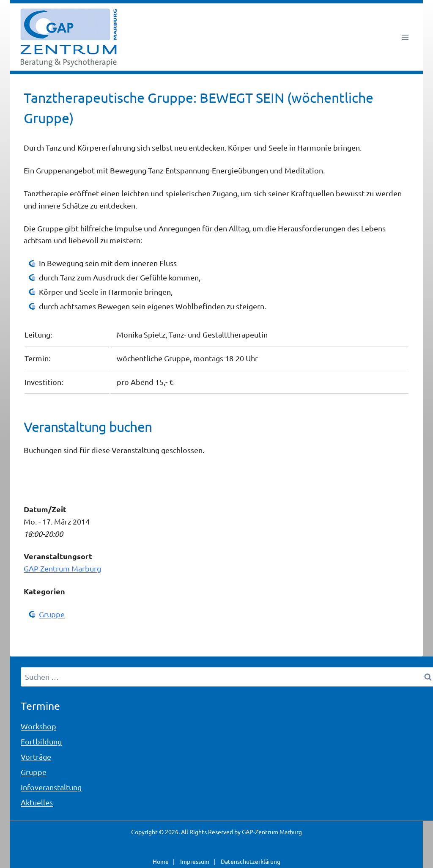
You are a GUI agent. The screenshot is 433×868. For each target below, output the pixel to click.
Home (161, 861)
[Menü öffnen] (405, 37)
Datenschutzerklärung (251, 861)
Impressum (195, 861)
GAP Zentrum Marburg (62, 568)
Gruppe (52, 614)
